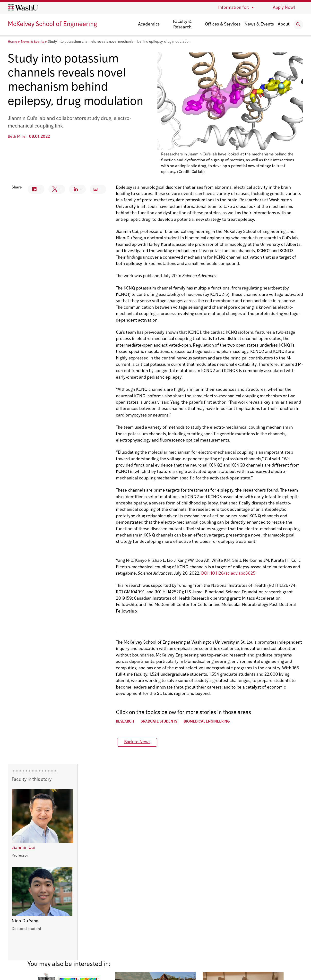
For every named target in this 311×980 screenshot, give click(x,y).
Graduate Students (60, 711)
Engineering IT (241, 921)
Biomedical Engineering (108, 711)
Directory (237, 906)
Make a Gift (238, 936)
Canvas (234, 898)
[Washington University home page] (23, 8)
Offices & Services (223, 24)
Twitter (143, 190)
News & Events (259, 24)
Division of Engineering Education (137, 913)
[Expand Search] (298, 25)
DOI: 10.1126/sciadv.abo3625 (130, 575)
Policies (89, 963)
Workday (236, 943)
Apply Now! (284, 8)
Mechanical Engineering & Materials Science (148, 936)
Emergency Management (251, 913)
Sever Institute (119, 943)
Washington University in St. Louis (40, 898)
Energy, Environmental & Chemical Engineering (150, 928)
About (284, 24)
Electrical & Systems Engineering (137, 921)
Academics (149, 24)
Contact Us (18, 932)
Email (213, 189)
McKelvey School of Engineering (52, 24)
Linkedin (179, 190)
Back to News (39, 731)
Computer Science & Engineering (137, 906)
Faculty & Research (182, 25)
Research (26, 711)
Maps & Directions (245, 928)
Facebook (109, 190)
